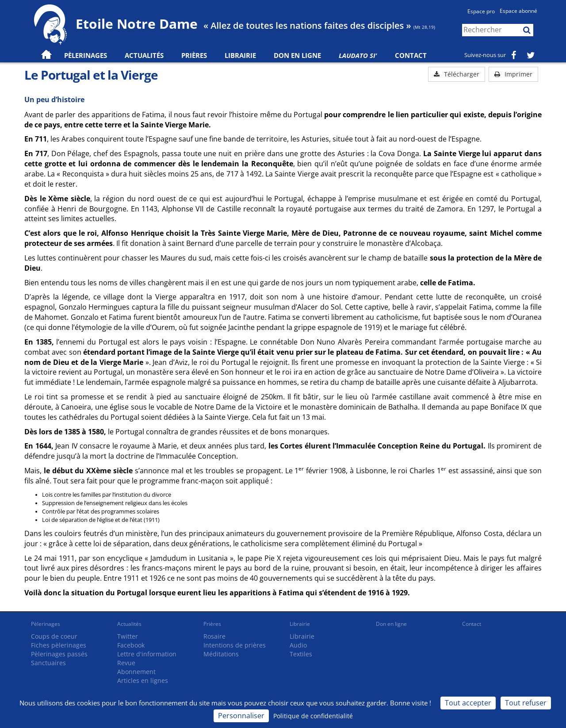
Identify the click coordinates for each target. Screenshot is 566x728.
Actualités (129, 624)
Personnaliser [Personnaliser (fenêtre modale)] (241, 716)
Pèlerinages (46, 624)
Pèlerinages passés (59, 654)
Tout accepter (468, 703)
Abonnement (136, 672)
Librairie (240, 55)
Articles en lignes (143, 680)
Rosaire (214, 636)
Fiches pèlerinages (59, 645)
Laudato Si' (358, 55)
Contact (411, 55)
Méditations (221, 654)
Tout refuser (526, 703)
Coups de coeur (54, 636)
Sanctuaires (48, 663)
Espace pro (481, 11)
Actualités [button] (144, 55)
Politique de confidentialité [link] (313, 716)
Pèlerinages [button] (86, 55)
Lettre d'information (147, 654)
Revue (126, 663)
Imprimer (513, 74)
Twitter (128, 636)
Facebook (131, 645)
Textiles (301, 654)
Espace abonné (518, 11)
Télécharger (457, 74)
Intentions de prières (235, 645)
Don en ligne (297, 55)
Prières (194, 55)
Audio (298, 645)
